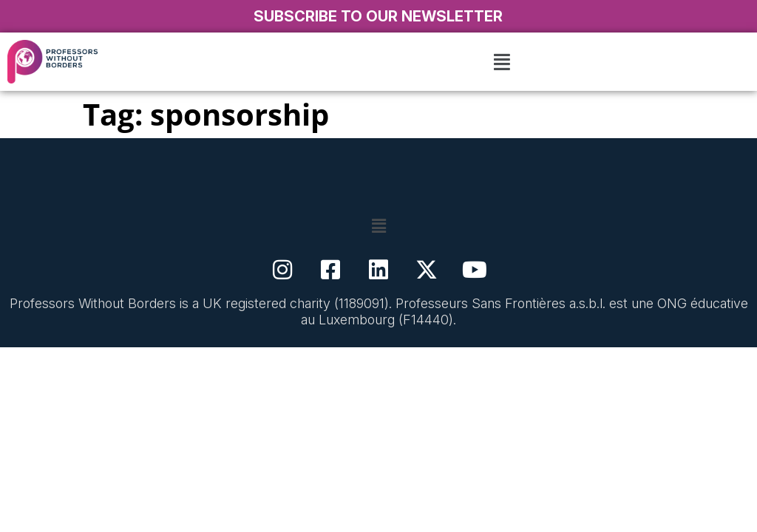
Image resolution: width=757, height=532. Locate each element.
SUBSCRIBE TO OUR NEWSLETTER (378, 16)
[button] (502, 62)
